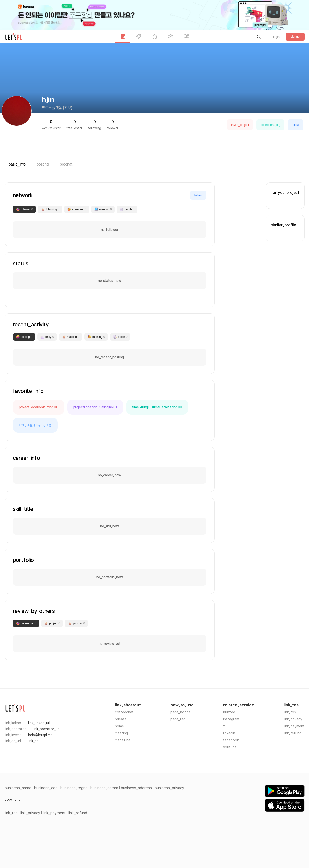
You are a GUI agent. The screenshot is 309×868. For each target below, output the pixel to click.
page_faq (178, 719)
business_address (136, 788)
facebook (231, 740)
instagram (231, 719)
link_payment (294, 726)
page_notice (180, 712)
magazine (123, 740)
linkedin (229, 733)
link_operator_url (46, 729)
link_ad (33, 741)
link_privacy (293, 719)
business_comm (104, 788)
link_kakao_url (39, 723)
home (119, 726)
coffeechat (124, 712)
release (121, 719)
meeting (121, 733)
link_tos (290, 712)
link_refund (292, 733)
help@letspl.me (40, 735)
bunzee (229, 712)
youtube (230, 747)
